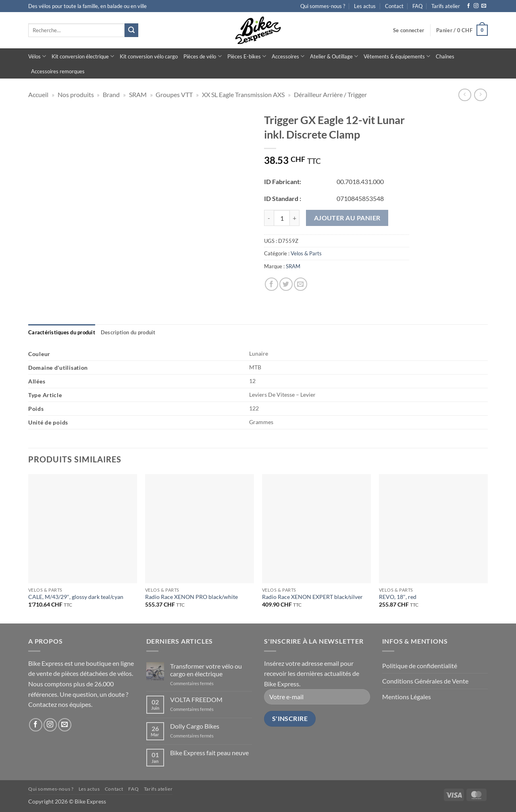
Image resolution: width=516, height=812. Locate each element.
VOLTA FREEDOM (196, 699)
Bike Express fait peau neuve (209, 753)
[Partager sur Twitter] (286, 284)
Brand (111, 94)
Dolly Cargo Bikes (195, 726)
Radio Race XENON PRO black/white (191, 597)
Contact (394, 6)
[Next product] (465, 95)
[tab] (62, 332)
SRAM (138, 94)
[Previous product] (480, 95)
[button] (409, 30)
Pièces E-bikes (247, 56)
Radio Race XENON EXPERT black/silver (312, 597)
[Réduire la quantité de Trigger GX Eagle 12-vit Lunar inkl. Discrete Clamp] (269, 218)
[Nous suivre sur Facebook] (468, 6)
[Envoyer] (131, 30)
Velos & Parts (306, 253)
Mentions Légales (407, 697)
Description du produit (128, 332)
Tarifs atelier (446, 6)
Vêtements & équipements (397, 56)
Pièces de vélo (202, 56)
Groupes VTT (174, 94)
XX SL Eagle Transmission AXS (243, 94)
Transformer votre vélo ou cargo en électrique (206, 670)
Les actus (365, 6)
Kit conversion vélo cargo (149, 56)
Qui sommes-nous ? (323, 6)
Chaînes (445, 56)
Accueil (38, 94)
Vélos (37, 56)
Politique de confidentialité (420, 666)
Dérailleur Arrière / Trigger (330, 94)
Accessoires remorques (58, 71)
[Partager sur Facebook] (272, 284)
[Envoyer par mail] (301, 284)
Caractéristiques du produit (62, 332)
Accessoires (288, 56)
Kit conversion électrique (83, 56)
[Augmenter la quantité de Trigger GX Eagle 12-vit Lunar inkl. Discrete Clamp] (295, 218)
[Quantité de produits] (282, 218)
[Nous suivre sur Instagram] (476, 6)
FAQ (417, 6)
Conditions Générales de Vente (425, 681)
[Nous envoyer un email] (484, 6)
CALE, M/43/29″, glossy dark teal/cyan (76, 597)
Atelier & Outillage (334, 56)
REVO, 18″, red (398, 597)
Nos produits (76, 94)
